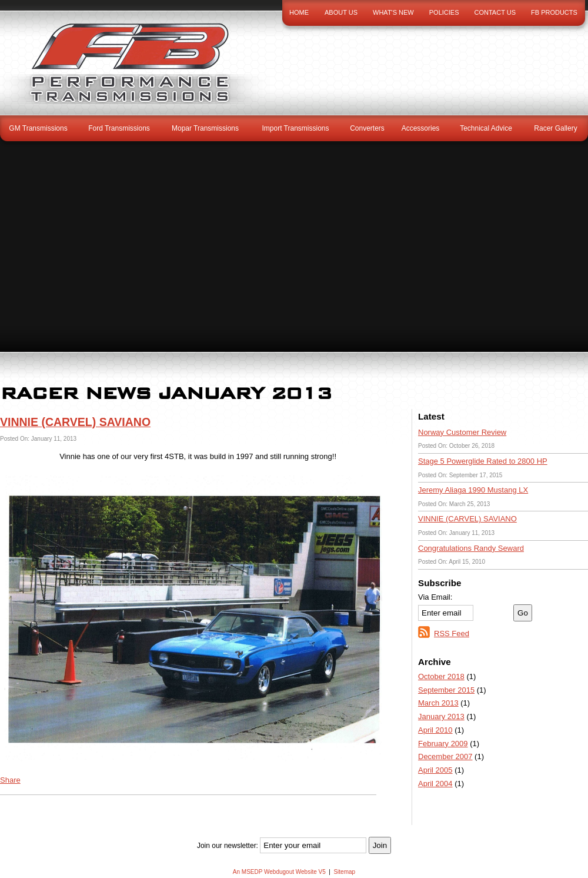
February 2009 (443, 744)
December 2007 (445, 756)
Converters (367, 128)
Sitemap (344, 872)
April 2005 (435, 770)
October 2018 (441, 676)
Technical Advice (486, 128)
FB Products (554, 12)
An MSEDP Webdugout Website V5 (279, 872)
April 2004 (435, 784)
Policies (444, 12)
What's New (393, 12)
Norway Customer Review (462, 432)
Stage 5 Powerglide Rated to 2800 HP (483, 461)
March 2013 (438, 703)
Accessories (421, 128)
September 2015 (446, 690)
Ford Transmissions (119, 128)
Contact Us (495, 12)
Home (299, 12)
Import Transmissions (295, 128)
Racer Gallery (555, 128)
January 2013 (441, 716)
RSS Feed (452, 633)
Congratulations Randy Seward (471, 548)
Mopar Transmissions (205, 128)
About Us (341, 12)
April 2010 (435, 730)
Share (10, 780)
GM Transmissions (38, 128)
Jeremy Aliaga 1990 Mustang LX (473, 490)
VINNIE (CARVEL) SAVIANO (467, 519)
